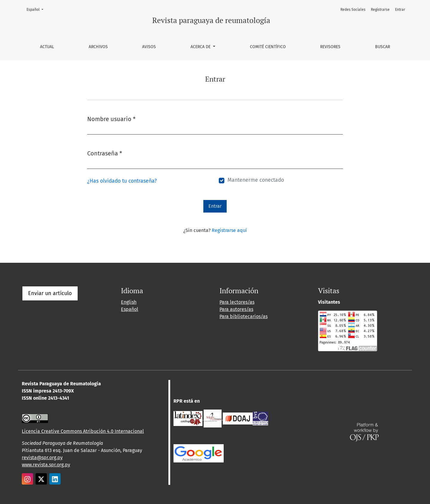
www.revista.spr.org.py (46, 465)
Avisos (149, 47)
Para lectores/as (237, 302)
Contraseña (105, 153)
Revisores (330, 47)
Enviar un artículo (50, 293)
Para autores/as (236, 309)
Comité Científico (268, 47)
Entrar (400, 10)
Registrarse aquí (229, 230)
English (129, 302)
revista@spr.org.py (42, 458)
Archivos (98, 47)
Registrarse (380, 10)
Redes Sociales (353, 10)
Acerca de (201, 47)
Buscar (383, 47)
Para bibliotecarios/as (244, 316)
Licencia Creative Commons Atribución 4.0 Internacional (83, 431)
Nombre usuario (111, 119)
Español (37, 9)
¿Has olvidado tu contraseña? (122, 181)
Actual (47, 47)
